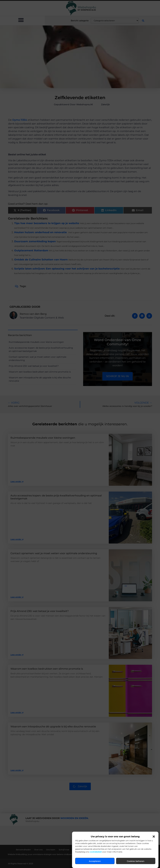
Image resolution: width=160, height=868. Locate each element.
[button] (154, 837)
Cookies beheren (136, 861)
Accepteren (95, 861)
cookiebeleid (96, 852)
